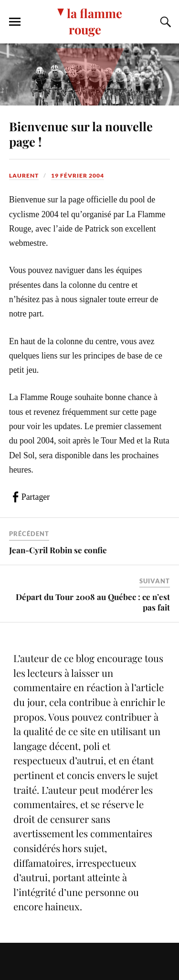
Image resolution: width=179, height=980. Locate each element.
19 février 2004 (78, 175)
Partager (36, 497)
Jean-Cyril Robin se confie (58, 550)
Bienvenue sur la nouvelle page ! (81, 134)
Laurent (24, 175)
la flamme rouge (95, 21)
